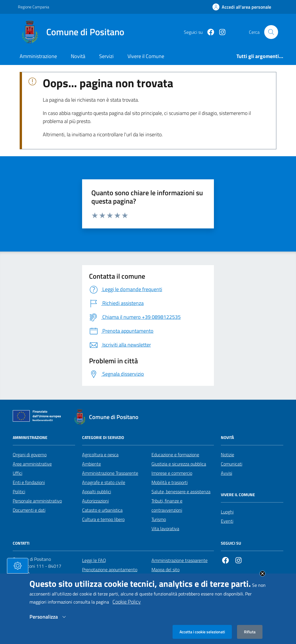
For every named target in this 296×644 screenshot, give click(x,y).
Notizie (227, 455)
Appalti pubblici (97, 492)
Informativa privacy (170, 579)
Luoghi (227, 512)
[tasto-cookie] (18, 573)
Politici (19, 492)
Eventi (227, 521)
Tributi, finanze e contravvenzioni (167, 505)
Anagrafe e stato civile (104, 482)
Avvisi (226, 473)
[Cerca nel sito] (271, 32)
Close (262, 580)
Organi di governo (30, 455)
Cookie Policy (127, 609)
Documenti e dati (29, 510)
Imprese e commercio (172, 473)
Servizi (106, 56)
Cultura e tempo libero (103, 519)
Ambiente (91, 464)
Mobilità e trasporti (170, 482)
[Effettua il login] (242, 7)
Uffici (17, 473)
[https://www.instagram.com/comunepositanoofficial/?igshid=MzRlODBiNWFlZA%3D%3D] (220, 32)
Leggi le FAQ (94, 560)
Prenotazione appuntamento (110, 569)
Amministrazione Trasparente (110, 473)
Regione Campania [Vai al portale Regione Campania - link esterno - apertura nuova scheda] (34, 7)
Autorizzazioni (95, 501)
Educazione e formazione (175, 455)
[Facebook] (208, 32)
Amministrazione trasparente (180, 560)
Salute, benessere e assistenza (181, 492)
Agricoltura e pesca (100, 455)
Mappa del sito (165, 569)
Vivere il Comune (146, 56)
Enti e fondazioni (29, 482)
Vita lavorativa (165, 528)
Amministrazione (38, 56)
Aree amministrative (32, 464)
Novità (78, 56)
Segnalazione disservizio (105, 579)
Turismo (159, 519)
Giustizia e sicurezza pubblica (179, 464)
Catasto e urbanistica (102, 510)
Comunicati (232, 464)
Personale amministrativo (37, 501)
